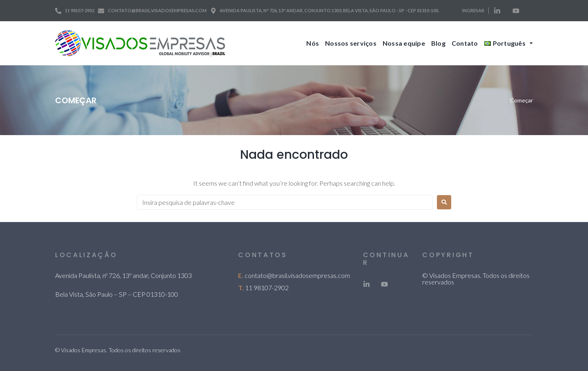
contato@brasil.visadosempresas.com (297, 275)
